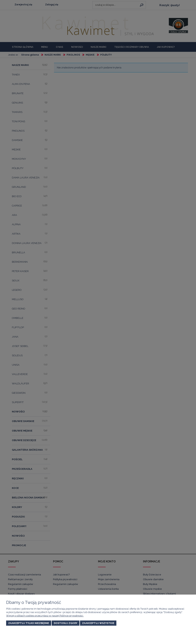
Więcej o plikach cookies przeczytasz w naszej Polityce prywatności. (45, 616)
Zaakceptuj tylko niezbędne (29, 623)
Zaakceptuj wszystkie (98, 623)
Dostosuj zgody (66, 623)
